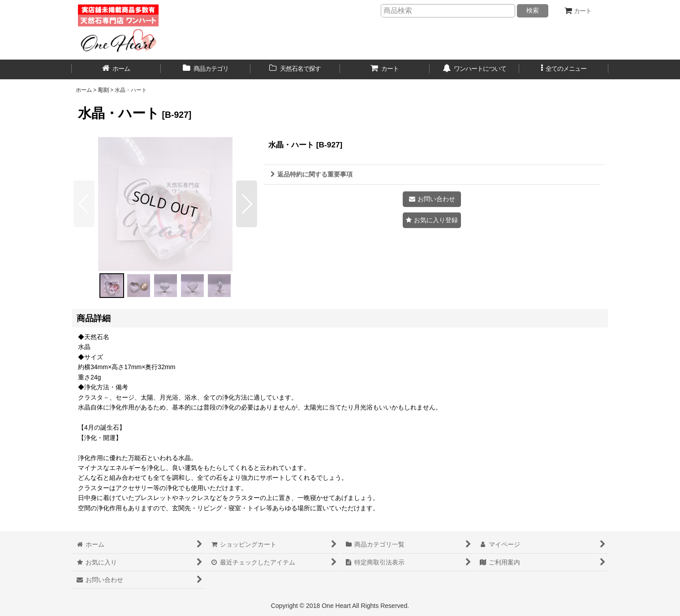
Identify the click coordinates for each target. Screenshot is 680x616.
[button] (564, 69)
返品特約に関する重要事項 (312, 174)
